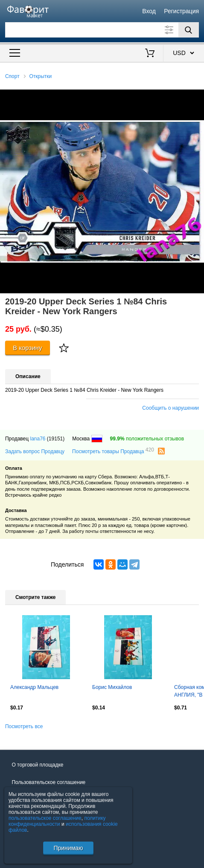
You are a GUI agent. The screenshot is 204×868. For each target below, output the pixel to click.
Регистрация (181, 11)
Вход (149, 11)
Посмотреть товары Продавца (113, 451)
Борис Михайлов (112, 687)
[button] (196, 97)
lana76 (38, 439)
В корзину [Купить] (28, 348)
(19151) (56, 439)
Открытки (40, 76)
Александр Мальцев (34, 687)
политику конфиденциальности (57, 821)
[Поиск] (189, 30)
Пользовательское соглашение (48, 782)
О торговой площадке (37, 765)
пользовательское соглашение (45, 818)
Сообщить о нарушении (170, 408)
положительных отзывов (147, 439)
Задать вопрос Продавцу (35, 451)
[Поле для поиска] (102, 30)
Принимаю (68, 848)
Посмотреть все (24, 726)
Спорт (12, 76)
